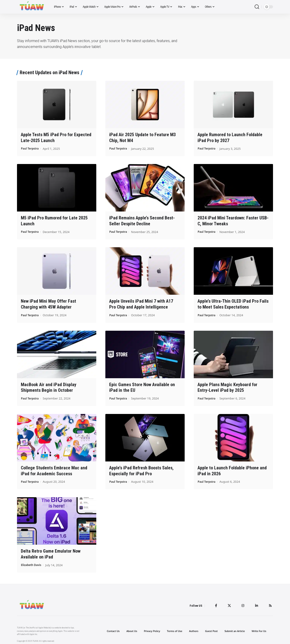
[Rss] (270, 603)
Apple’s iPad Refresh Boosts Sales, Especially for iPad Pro (141, 469)
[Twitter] (228, 603)
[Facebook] (215, 603)
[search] (257, 7)
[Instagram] (242, 603)
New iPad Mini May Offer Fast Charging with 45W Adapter (48, 303)
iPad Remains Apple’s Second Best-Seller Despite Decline (142, 220)
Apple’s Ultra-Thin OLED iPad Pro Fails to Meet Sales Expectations (233, 303)
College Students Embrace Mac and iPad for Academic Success (54, 469)
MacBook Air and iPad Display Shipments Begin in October (49, 386)
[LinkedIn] (256, 603)
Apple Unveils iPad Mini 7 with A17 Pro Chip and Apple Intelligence (141, 303)
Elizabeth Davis (32, 563)
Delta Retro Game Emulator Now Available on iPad (51, 552)
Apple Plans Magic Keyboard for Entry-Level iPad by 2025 (227, 386)
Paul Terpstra (30, 148)
